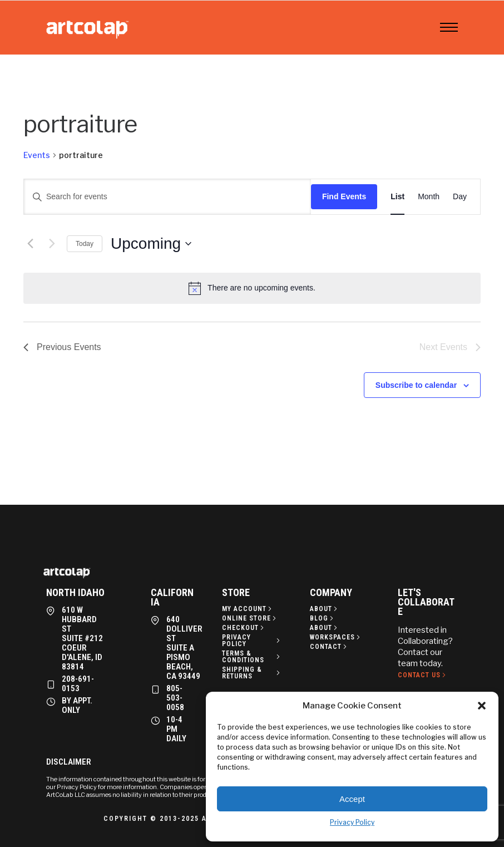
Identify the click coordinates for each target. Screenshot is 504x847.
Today (85, 244)
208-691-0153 (78, 684)
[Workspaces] (336, 637)
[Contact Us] (423, 675)
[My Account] (248, 609)
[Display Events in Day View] (460, 197)
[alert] (252, 288)
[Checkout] (244, 628)
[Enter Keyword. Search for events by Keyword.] (167, 197)
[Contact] (329, 647)
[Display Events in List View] (397, 197)
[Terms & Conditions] (252, 657)
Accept (352, 799)
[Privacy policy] (252, 641)
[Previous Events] (30, 244)
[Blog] (323, 618)
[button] (482, 706)
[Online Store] (250, 618)
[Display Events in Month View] (429, 197)
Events (37, 155)
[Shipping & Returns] (252, 673)
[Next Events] (52, 244)
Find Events (344, 196)
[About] (325, 609)
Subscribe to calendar (416, 385)
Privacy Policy (352, 822)
